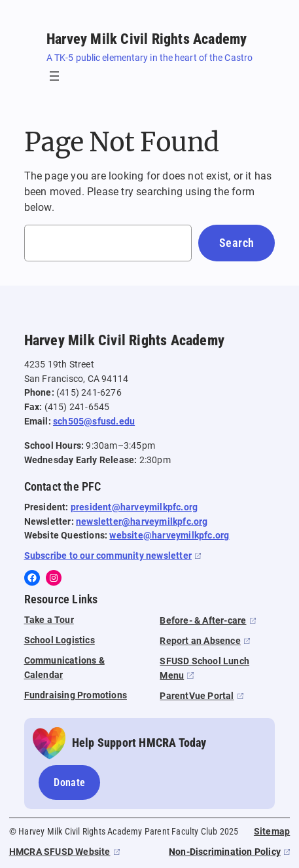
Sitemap (272, 832)
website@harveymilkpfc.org (169, 536)
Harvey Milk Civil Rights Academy (147, 39)
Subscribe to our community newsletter (108, 556)
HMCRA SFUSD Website (60, 852)
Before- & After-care (203, 621)
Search (237, 243)
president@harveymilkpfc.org (134, 507)
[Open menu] (54, 76)
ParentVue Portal (197, 696)
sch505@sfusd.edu (94, 422)
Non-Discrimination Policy (225, 852)
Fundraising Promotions (76, 695)
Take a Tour (49, 620)
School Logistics (60, 640)
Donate (69, 783)
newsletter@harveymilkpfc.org (142, 522)
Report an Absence (200, 641)
